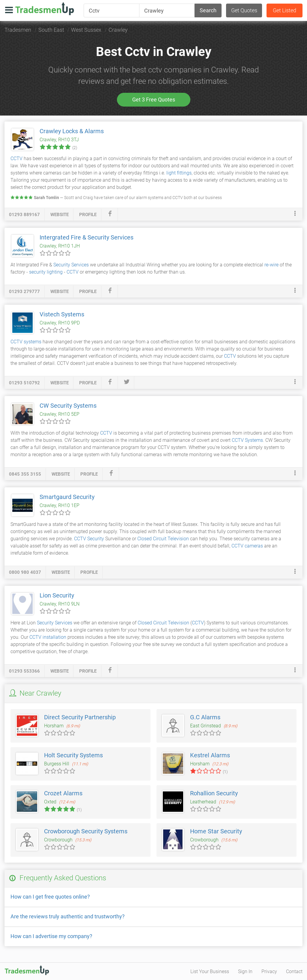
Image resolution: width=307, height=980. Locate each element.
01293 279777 (24, 292)
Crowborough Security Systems (86, 831)
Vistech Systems (62, 314)
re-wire (271, 265)
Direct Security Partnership (80, 717)
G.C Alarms (205, 717)
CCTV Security (89, 539)
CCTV (16, 158)
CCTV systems (26, 342)
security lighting (46, 272)
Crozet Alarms (63, 793)
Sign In (245, 971)
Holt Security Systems (73, 755)
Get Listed (285, 10)
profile (88, 215)
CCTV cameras (247, 546)
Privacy (269, 971)
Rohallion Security (214, 793)
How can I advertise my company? (51, 936)
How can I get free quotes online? (50, 897)
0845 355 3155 (25, 474)
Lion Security (57, 595)
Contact (294, 971)
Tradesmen (18, 30)
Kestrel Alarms (210, 755)
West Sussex (86, 30)
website (60, 215)
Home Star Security (216, 831)
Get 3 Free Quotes (154, 100)
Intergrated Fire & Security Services (86, 237)
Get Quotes (244, 10)
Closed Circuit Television (163, 539)
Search (208, 10)
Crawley (118, 30)
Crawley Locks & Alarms (72, 131)
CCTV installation (48, 637)
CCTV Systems (247, 440)
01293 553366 (24, 671)
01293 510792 (24, 383)
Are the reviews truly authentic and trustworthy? (68, 916)
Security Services (71, 265)
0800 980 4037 (25, 572)
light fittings (179, 173)
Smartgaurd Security (67, 497)
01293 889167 (24, 215)
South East (51, 30)
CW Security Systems (68, 406)
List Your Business (210, 971)
